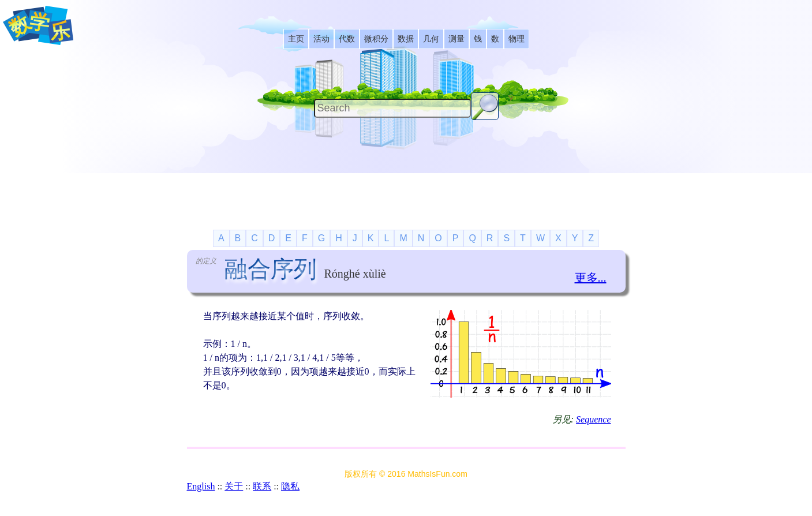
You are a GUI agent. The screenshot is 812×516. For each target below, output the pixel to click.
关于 (234, 486)
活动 (321, 39)
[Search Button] (485, 106)
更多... (591, 278)
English (201, 486)
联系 (262, 486)
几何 (431, 39)
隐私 (290, 486)
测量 (456, 39)
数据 (406, 39)
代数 (347, 39)
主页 (296, 39)
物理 (517, 39)
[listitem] (296, 39)
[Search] (392, 108)
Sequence (593, 419)
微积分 (376, 39)
